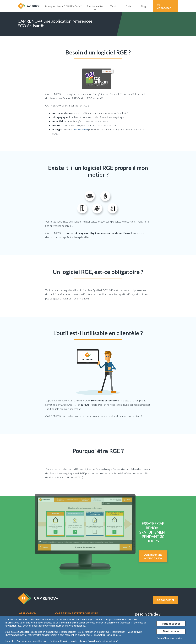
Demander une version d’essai (153, 556)
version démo (80, 129)
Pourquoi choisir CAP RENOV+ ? (63, 6)
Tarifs (113, 6)
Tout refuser (171, 631)
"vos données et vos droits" (103, 641)
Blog (143, 6)
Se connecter (164, 6)
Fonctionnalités (95, 9)
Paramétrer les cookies (169, 638)
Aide (128, 6)
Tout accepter (171, 624)
